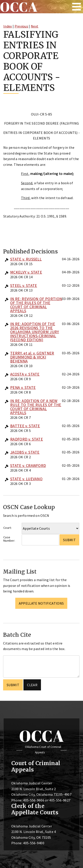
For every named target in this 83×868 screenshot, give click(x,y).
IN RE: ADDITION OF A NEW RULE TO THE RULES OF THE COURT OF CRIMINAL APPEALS (36, 407)
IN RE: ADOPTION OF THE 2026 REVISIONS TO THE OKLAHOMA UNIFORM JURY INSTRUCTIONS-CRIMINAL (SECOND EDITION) (35, 332)
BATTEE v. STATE (25, 426)
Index (8, 26)
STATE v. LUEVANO (26, 479)
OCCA (41, 736)
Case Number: (9, 539)
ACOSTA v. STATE (25, 374)
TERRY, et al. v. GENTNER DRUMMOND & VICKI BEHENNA (32, 357)
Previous (21, 26)
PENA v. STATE (23, 387)
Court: (8, 528)
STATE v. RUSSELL (26, 259)
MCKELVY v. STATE (26, 272)
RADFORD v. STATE (27, 439)
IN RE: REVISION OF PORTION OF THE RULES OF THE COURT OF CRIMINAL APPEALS (36, 305)
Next (35, 26)
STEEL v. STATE (24, 285)
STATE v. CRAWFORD (28, 465)
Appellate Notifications (41, 603)
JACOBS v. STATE (25, 452)
